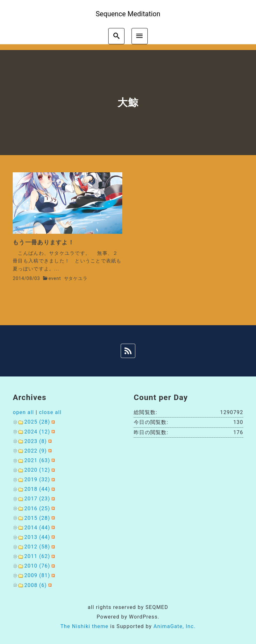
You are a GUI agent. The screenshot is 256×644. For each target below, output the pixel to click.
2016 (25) (37, 508)
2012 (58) (37, 547)
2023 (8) (36, 441)
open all (23, 412)
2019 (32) (37, 479)
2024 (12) (37, 432)
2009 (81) (37, 575)
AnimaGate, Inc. (174, 626)
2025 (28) (37, 422)
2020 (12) (37, 470)
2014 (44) (37, 528)
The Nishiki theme (85, 626)
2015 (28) (37, 518)
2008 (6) (36, 585)
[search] (116, 36)
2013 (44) (37, 537)
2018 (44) (37, 489)
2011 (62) (37, 556)
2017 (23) (37, 499)
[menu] (140, 36)
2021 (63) (37, 460)
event (55, 279)
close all (50, 412)
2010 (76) (37, 566)
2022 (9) (36, 451)
